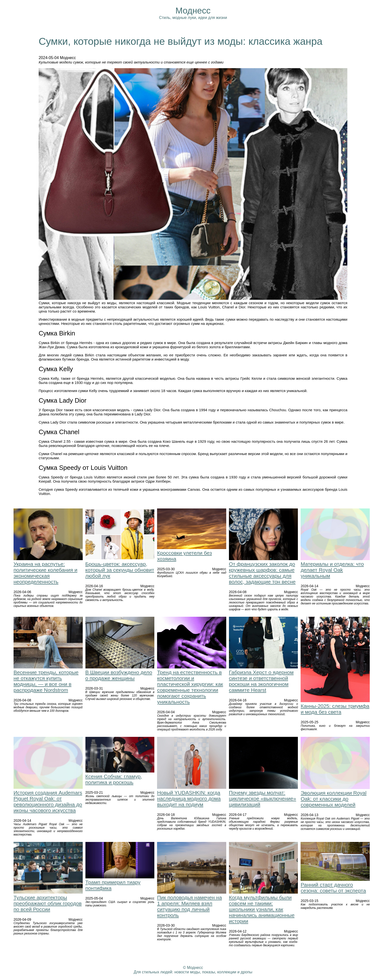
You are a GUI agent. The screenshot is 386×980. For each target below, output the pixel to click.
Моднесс (193, 10)
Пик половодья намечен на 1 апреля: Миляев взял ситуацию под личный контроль (189, 906)
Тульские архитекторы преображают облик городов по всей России (48, 903)
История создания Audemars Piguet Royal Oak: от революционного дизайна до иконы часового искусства (48, 801)
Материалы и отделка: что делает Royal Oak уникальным (332, 570)
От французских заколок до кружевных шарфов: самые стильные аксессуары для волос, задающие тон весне (262, 573)
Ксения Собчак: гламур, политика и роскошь (114, 779)
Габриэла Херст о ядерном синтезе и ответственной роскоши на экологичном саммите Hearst (261, 681)
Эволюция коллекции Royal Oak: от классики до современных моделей (333, 799)
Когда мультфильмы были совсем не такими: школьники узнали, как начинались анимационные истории (262, 909)
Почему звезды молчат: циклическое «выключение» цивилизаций (263, 798)
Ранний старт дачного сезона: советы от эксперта (333, 888)
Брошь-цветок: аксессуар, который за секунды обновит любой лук (120, 570)
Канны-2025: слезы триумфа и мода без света (335, 709)
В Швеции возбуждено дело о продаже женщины (119, 675)
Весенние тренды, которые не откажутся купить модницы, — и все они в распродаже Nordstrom (46, 681)
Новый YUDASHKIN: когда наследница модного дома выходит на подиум (189, 798)
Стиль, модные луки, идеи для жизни (193, 18)
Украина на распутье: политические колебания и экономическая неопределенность (45, 573)
